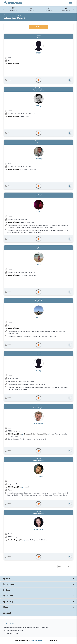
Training (30, 232)
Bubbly (25, 225)
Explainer (60, 230)
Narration (23, 232)
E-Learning (52, 230)
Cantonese (24, 169)
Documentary (29, 387)
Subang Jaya (39, 194)
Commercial (27, 230)
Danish (52, 434)
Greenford (38, 88)
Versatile (40, 227)
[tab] (38, 579)
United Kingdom (38, 90)
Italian (16, 436)
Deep (10, 439)
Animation (11, 230)
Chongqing (39, 141)
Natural (23, 227)
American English (29, 381)
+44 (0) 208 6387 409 (11, 634)
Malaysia (39, 196)
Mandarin (19, 381)
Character (32, 225)
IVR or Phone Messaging (60, 387)
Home (5, 15)
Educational (44, 230)
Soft (28, 227)
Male (9, 57)
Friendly (17, 227)
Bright (20, 225)
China (38, 37)
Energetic (65, 225)
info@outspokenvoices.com (13, 631)
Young (51, 227)
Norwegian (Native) (30, 434)
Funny (60, 331)
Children (39, 225)
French (57, 434)
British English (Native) (15, 434)
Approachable (12, 225)
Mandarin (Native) (13, 63)
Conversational (55, 225)
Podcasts (18, 389)
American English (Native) (16, 540)
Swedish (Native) (43, 434)
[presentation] (3, 8)
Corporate (36, 230)
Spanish (10, 436)
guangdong (38, 300)
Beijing (38, 35)
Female (10, 110)
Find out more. (37, 640)
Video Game (37, 232)
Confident (46, 225)
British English (25, 116)
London (39, 406)
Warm (46, 227)
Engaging (11, 227)
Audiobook (19, 336)
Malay (32, 222)
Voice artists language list (16, 15)
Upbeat (33, 227)
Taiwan (39, 353)
